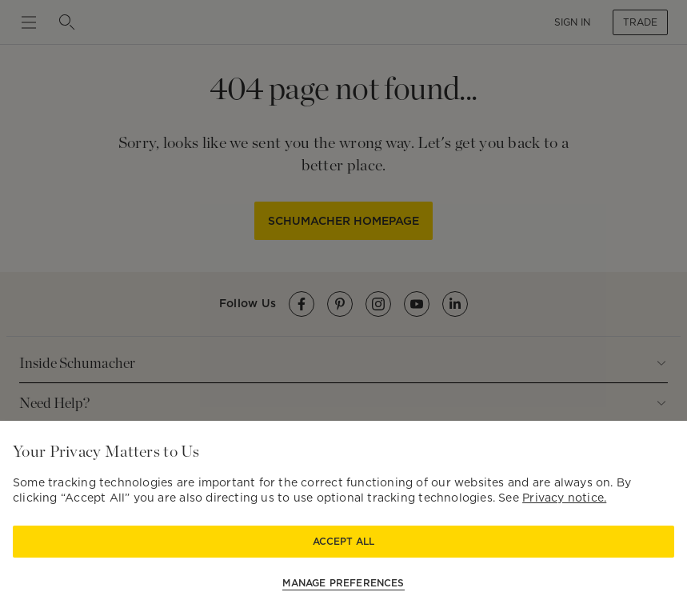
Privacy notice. (564, 498)
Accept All (343, 541)
